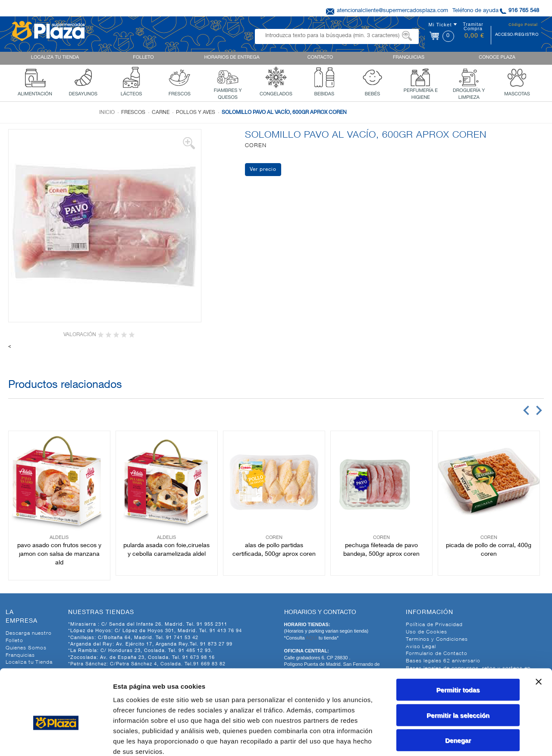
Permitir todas (458, 642)
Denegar (458, 693)
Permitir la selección (458, 668)
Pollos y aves (196, 113)
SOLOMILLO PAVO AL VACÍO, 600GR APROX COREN (284, 113)
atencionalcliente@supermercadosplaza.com (392, 11)
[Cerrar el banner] (539, 634)
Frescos (133, 113)
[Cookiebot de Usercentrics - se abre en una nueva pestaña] (56, 739)
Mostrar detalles (467, 739)
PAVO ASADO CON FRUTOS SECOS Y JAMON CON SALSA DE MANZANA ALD (59, 554)
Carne (161, 113)
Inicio (107, 113)
